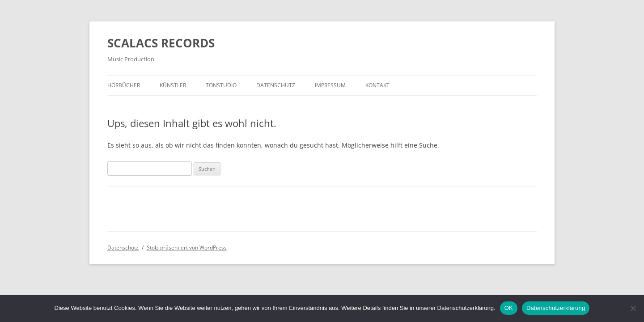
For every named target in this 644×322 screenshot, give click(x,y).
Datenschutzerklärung (556, 308)
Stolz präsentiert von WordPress (187, 248)
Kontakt (377, 85)
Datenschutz (276, 85)
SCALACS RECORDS (161, 43)
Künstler (173, 85)
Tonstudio (221, 85)
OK (509, 308)
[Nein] (633, 308)
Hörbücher (124, 85)
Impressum (330, 85)
